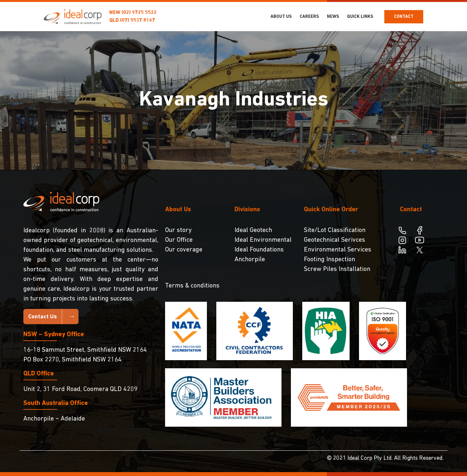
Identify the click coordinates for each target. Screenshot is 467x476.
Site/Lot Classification (335, 230)
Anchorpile (250, 260)
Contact (404, 17)
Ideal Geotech (253, 230)
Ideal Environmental (263, 240)
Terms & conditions (192, 286)
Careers (309, 17)
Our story (178, 230)
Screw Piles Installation (337, 269)
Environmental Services (338, 250)
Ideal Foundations (259, 250)
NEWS (333, 17)
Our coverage (184, 250)
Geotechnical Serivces (335, 240)
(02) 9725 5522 (139, 13)
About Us (281, 17)
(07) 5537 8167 (138, 20)
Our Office (179, 240)
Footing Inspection (329, 260)
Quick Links (360, 17)
